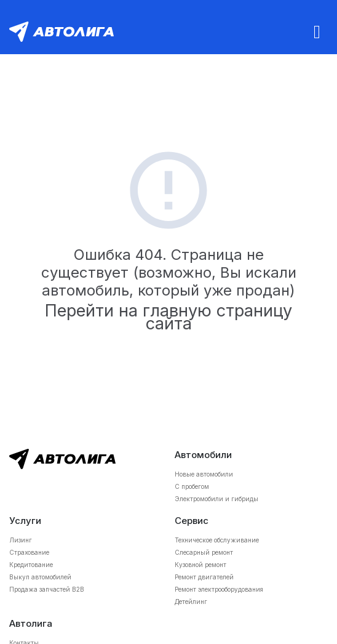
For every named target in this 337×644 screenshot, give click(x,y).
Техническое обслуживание (217, 540)
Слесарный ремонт (204, 552)
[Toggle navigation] (317, 32)
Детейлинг (191, 602)
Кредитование (31, 565)
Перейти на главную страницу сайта (168, 317)
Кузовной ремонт (200, 565)
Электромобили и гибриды (216, 499)
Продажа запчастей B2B (47, 589)
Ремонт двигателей (204, 577)
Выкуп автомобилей (40, 577)
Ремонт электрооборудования (219, 589)
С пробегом (192, 486)
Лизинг (21, 540)
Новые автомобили (204, 474)
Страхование (29, 552)
